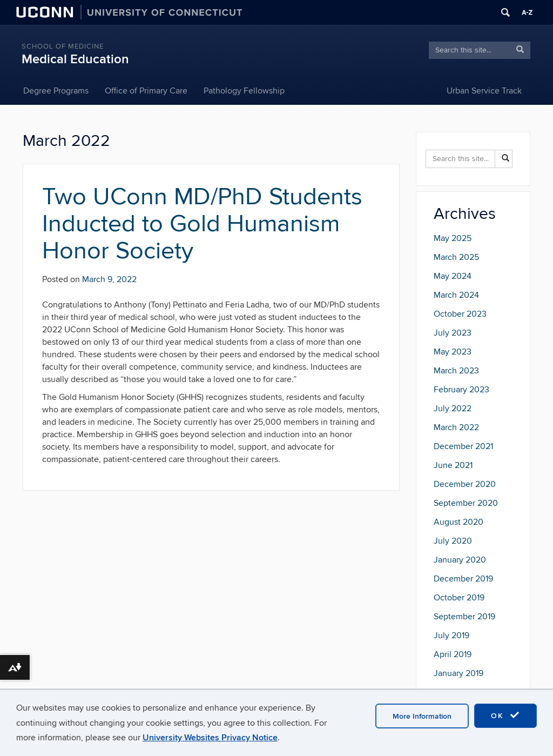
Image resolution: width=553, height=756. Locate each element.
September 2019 (464, 617)
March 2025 (456, 257)
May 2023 (453, 352)
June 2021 (453, 465)
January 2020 (460, 560)
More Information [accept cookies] (422, 716)
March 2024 (456, 295)
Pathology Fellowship (244, 91)
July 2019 (451, 635)
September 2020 (466, 503)
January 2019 (458, 673)
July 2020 (453, 541)
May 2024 (453, 276)
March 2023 (456, 371)
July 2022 (453, 409)
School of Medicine (63, 46)
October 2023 (460, 314)
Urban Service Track (484, 91)
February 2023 (461, 390)
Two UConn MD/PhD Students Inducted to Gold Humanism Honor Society (202, 224)
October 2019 (459, 598)
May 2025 (453, 238)
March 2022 (456, 427)
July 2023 (453, 333)
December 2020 (465, 484)
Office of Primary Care (146, 91)
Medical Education (75, 59)
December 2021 (463, 446)
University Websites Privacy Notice (210, 738)
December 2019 (463, 579)
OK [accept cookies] (505, 715)
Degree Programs (56, 91)
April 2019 (453, 654)
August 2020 (458, 522)
